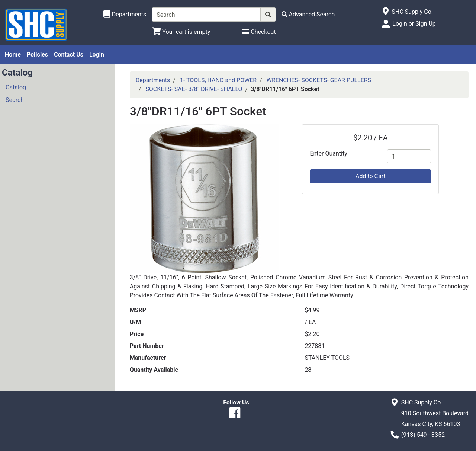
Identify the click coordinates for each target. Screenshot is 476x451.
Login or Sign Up (414, 24)
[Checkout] (259, 32)
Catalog (16, 87)
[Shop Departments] (125, 15)
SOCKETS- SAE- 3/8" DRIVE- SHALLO (194, 89)
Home (13, 55)
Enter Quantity (328, 153)
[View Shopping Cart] (181, 32)
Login (97, 55)
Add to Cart (371, 176)
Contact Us (69, 55)
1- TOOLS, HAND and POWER (218, 80)
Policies (37, 55)
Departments (153, 80)
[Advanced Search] (308, 14)
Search (15, 100)
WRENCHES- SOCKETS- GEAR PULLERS (319, 80)
